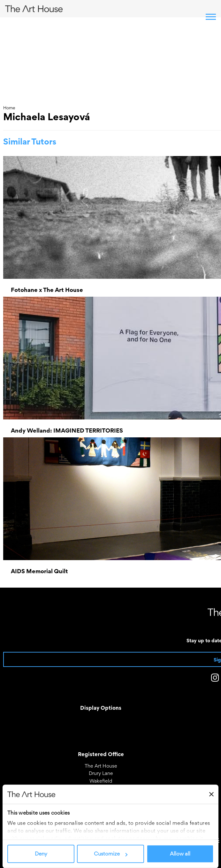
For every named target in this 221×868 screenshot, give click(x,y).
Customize (111, 854)
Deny (41, 854)
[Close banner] (211, 794)
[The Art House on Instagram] (215, 679)
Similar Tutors (30, 141)
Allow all (180, 854)
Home (9, 108)
